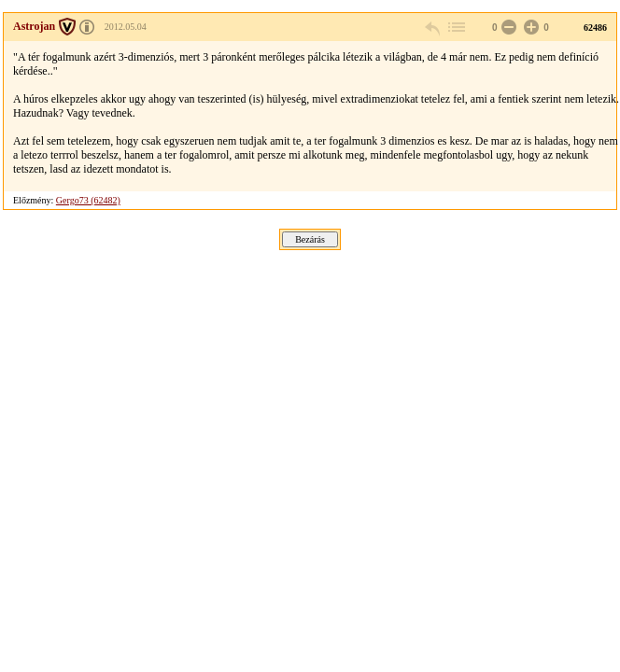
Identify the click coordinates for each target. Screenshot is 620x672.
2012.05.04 (126, 27)
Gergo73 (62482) (88, 200)
